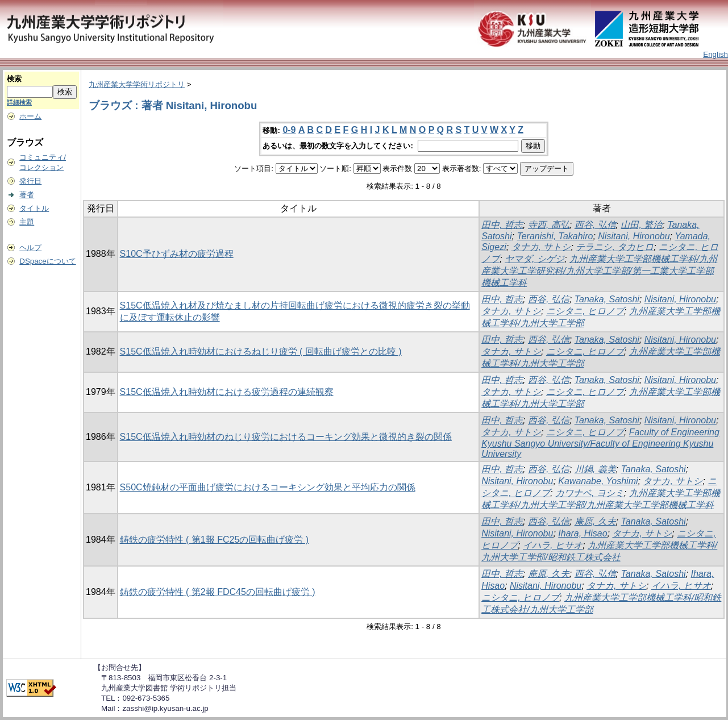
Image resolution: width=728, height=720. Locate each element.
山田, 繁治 (641, 225)
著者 (27, 195)
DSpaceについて (47, 261)
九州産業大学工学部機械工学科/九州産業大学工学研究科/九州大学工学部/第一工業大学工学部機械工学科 (599, 271)
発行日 (30, 181)
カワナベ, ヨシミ (590, 493)
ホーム (30, 116)
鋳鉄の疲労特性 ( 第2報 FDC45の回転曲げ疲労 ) (218, 592)
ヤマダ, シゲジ (534, 259)
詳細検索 (19, 102)
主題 (27, 222)
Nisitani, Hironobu (634, 236)
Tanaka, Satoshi (607, 299)
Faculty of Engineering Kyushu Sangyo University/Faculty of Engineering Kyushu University (600, 443)
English (715, 54)
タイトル (34, 208)
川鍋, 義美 (595, 469)
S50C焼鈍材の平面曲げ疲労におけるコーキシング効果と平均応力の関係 (268, 487)
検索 (14, 79)
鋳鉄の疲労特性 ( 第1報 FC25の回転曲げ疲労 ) (214, 540)
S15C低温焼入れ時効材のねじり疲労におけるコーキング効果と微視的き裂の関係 (286, 437)
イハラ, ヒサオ (553, 545)
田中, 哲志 (502, 225)
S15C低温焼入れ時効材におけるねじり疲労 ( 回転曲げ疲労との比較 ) (261, 351)
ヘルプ (30, 247)
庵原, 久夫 (595, 521)
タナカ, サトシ (541, 247)
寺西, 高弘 (549, 225)
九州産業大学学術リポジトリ (137, 84)
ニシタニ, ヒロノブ (585, 311)
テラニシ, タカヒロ (615, 247)
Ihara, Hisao (583, 533)
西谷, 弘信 (595, 225)
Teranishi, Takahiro (555, 236)
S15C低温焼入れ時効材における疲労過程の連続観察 (227, 392)
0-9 (289, 130)
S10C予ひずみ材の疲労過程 (177, 254)
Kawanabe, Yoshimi (598, 481)
